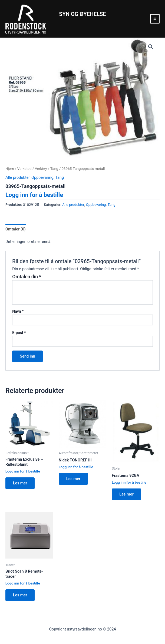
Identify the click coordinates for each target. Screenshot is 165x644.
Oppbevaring (42, 177)
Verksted (24, 169)
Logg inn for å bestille (34, 195)
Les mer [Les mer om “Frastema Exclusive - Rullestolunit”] (20, 483)
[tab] (16, 229)
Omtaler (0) (16, 229)
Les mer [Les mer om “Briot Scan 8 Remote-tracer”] (20, 595)
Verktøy (41, 169)
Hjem (10, 169)
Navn (18, 311)
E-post (19, 333)
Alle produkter (17, 177)
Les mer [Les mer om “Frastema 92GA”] (126, 494)
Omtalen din (27, 277)
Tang (54, 169)
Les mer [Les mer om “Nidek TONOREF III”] (73, 479)
